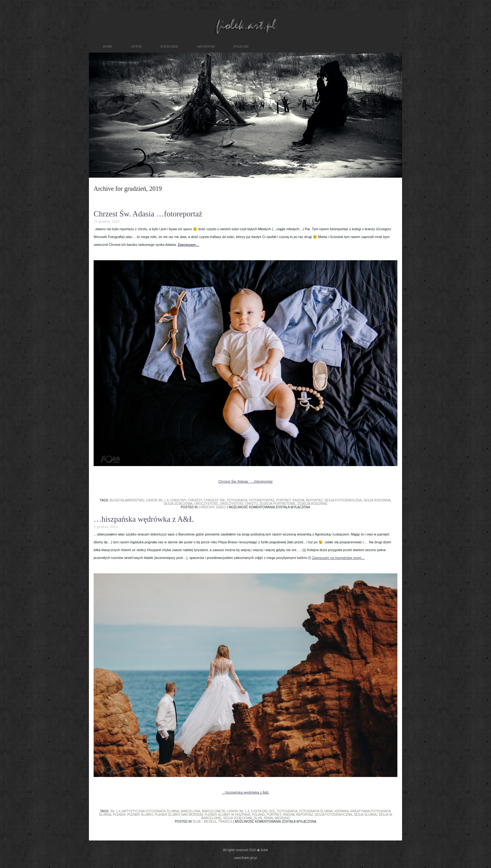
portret (284, 500)
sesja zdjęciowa (178, 504)
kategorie (169, 46)
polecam (241, 46)
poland (258, 815)
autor (136, 46)
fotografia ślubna (316, 811)
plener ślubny (140, 815)
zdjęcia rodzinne (312, 504)
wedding (282, 818)
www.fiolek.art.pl (246, 858)
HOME (108, 46)
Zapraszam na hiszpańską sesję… (339, 558)
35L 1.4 (115, 811)
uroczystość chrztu (239, 504)
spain (268, 818)
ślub (258, 818)
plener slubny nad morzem (179, 815)
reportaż (314, 500)
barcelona (191, 811)
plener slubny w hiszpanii (227, 815)
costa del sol (263, 811)
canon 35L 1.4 (157, 500)
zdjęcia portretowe (278, 504)
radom (298, 500)
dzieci (221, 507)
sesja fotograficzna (343, 500)
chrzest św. (214, 500)
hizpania (341, 811)
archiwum (206, 46)
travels (225, 822)
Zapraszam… (188, 245)
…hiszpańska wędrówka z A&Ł (144, 519)
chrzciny (178, 500)
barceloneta (214, 811)
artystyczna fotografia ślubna (151, 811)
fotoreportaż (262, 500)
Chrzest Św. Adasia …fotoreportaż (148, 214)
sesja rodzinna (377, 500)
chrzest (195, 500)
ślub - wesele (205, 822)
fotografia (237, 500)
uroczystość (207, 504)
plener (119, 815)
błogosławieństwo (127, 500)
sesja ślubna (365, 815)
